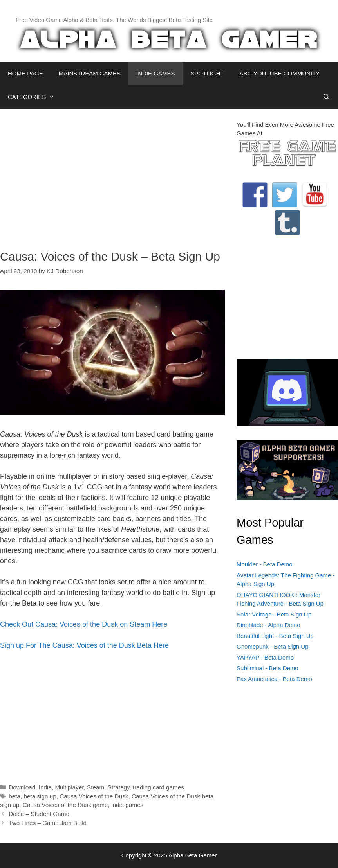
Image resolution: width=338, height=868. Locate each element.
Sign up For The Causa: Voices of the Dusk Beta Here (84, 645)
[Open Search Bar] (326, 97)
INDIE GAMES (155, 73)
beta (14, 796)
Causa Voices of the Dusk (94, 796)
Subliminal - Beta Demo (268, 668)
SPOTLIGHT (207, 73)
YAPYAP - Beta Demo (265, 657)
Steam (96, 787)
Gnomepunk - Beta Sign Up (272, 646)
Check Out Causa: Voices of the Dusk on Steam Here (84, 624)
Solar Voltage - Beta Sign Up (274, 614)
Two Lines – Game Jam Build (48, 823)
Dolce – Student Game (39, 814)
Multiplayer (69, 787)
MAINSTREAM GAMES (90, 73)
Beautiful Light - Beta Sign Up (275, 636)
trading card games (158, 787)
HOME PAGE (25, 73)
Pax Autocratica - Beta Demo (274, 679)
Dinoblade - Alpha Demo (268, 625)
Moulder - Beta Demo (265, 564)
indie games (127, 805)
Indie (45, 787)
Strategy (119, 787)
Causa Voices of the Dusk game (65, 805)
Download (22, 787)
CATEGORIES (35, 97)
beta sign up (40, 796)
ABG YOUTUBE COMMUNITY (279, 73)
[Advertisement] (112, 175)
